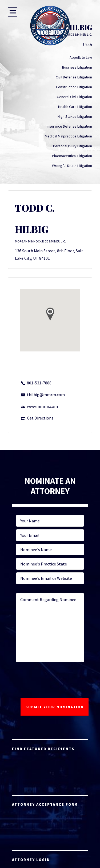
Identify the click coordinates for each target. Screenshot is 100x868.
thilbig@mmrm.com (46, 395)
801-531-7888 (39, 383)
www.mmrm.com (42, 406)
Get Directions (40, 418)
